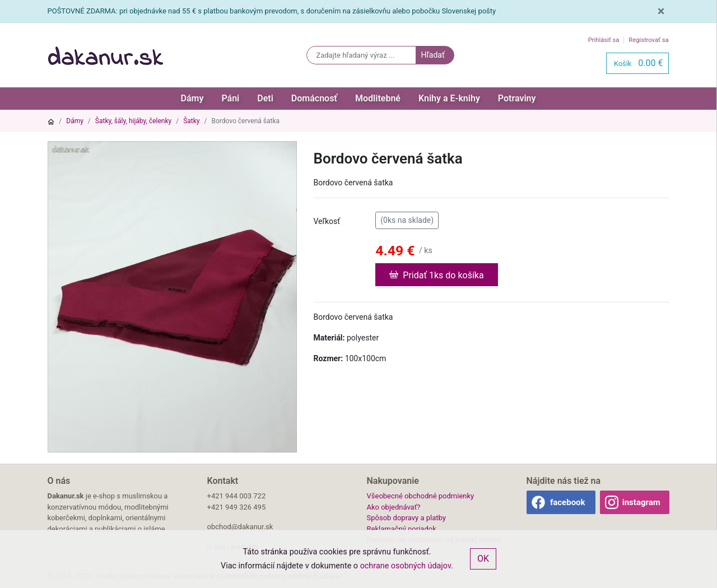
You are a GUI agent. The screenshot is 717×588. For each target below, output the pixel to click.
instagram (641, 502)
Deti (265, 98)
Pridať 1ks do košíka (436, 274)
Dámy (192, 98)
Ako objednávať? (394, 507)
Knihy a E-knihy (449, 98)
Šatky (191, 121)
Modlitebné (378, 98)
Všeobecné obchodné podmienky (421, 496)
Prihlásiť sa (604, 40)
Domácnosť (314, 98)
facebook (568, 502)
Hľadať (432, 55)
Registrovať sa (648, 40)
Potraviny (517, 98)
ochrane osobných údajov (406, 566)
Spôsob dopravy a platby (406, 518)
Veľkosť (327, 221)
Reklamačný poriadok (402, 529)
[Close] (661, 11)
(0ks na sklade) (407, 220)
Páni (230, 98)
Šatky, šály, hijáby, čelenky (133, 121)
